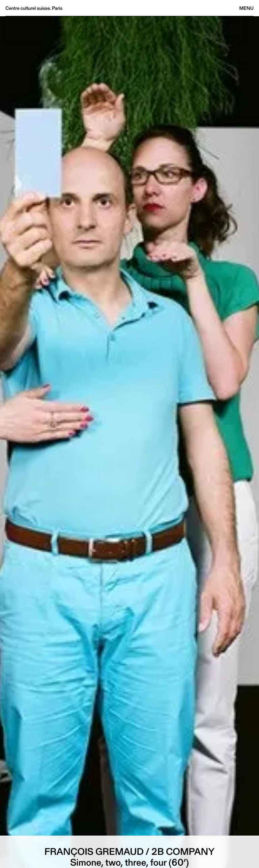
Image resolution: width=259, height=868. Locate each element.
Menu (247, 8)
